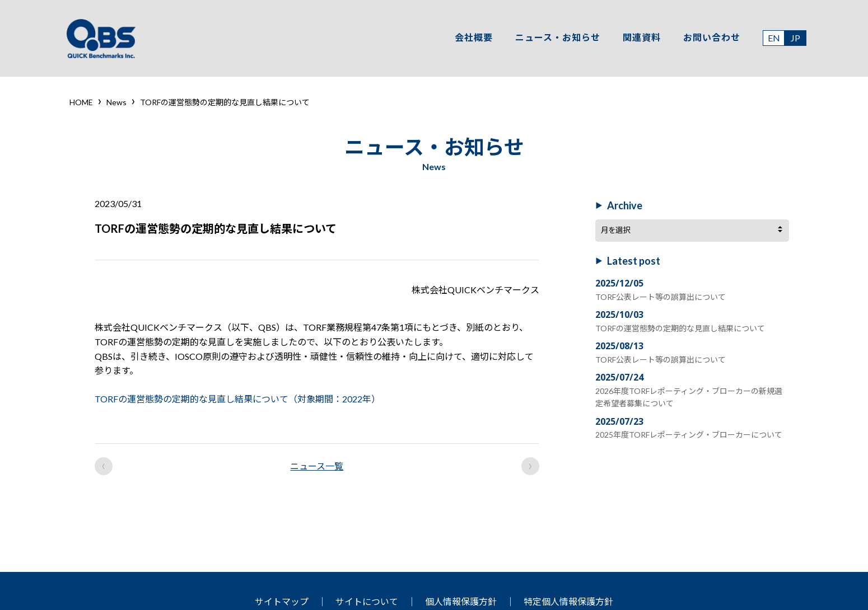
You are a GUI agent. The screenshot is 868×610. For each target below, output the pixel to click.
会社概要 (472, 38)
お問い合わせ (710, 38)
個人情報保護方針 (461, 601)
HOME (81, 102)
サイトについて (367, 601)
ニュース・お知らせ (556, 38)
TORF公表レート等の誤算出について (660, 296)
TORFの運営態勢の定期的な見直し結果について (680, 327)
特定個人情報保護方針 (568, 601)
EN (772, 39)
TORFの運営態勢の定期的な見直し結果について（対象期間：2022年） (237, 399)
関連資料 (640, 38)
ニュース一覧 (317, 466)
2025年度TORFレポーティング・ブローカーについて (688, 433)
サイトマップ (282, 601)
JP (794, 39)
